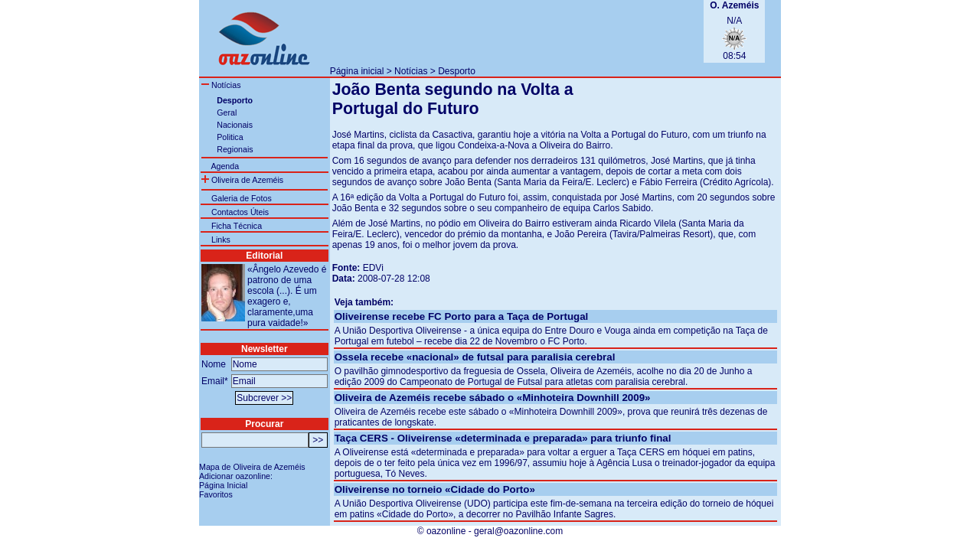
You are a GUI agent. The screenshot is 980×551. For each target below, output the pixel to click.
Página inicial (357, 71)
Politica (230, 137)
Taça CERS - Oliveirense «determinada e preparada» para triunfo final (503, 438)
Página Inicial (223, 485)
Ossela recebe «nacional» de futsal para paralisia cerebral (475, 357)
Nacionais (235, 125)
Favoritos (216, 494)
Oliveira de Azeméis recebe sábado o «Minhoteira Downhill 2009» (493, 398)
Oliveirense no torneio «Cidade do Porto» (435, 489)
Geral (227, 112)
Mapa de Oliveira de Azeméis (252, 467)
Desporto (457, 71)
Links (221, 240)
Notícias (411, 71)
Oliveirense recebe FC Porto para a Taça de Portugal (462, 316)
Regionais (235, 149)
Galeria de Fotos (242, 198)
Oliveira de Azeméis (242, 180)
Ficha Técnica (237, 226)
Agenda (225, 166)
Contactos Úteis (240, 212)
